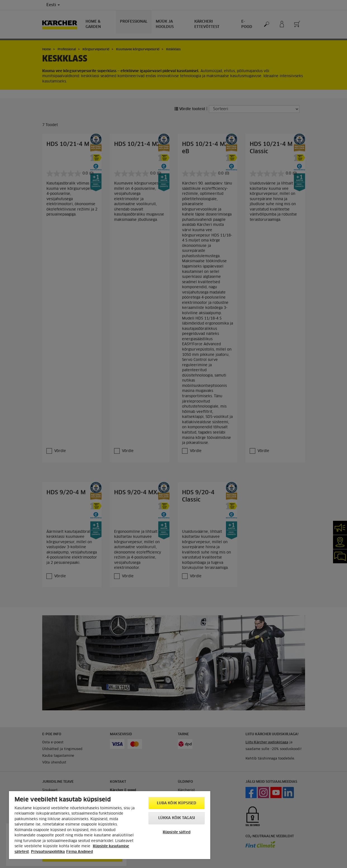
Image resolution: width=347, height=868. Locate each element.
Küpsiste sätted (177, 832)
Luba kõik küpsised (177, 803)
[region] (110, 825)
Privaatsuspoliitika (48, 852)
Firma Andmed (80, 852)
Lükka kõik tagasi (177, 818)
